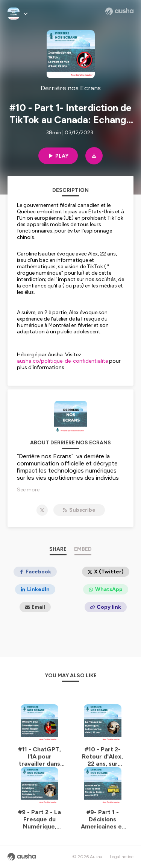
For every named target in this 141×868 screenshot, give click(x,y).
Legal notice (122, 857)
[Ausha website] (119, 11)
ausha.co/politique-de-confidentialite (62, 361)
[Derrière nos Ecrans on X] (42, 510)
